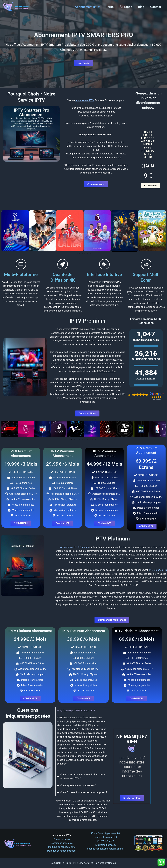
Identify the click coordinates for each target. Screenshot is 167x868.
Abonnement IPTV (87, 7)
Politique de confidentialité (62, 847)
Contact (156, 7)
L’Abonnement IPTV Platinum (151, 547)
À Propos (126, 7)
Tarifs (109, 7)
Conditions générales (62, 843)
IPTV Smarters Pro (106, 371)
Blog (141, 7)
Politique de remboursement (62, 851)
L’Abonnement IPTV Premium (71, 329)
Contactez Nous (62, 839)
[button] (5, 231)
